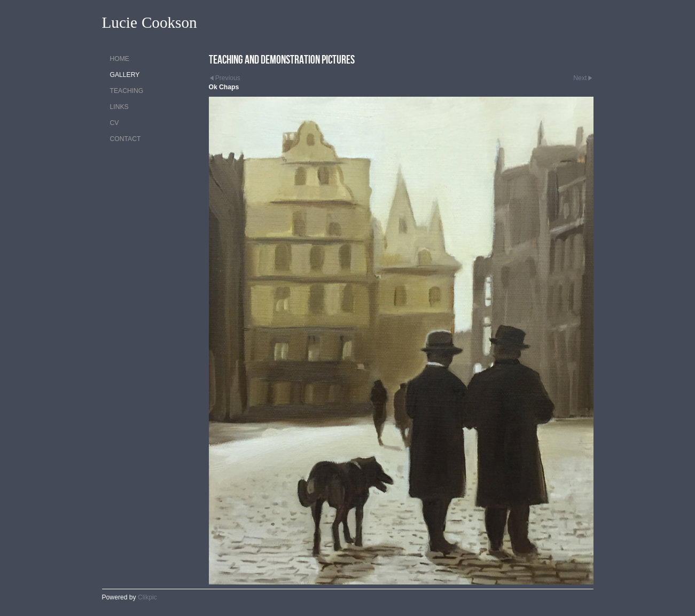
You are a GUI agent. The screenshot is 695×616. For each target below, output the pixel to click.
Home (120, 59)
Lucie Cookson (150, 23)
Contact (126, 139)
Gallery (125, 75)
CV (115, 123)
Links (119, 107)
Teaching (127, 91)
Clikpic (147, 597)
